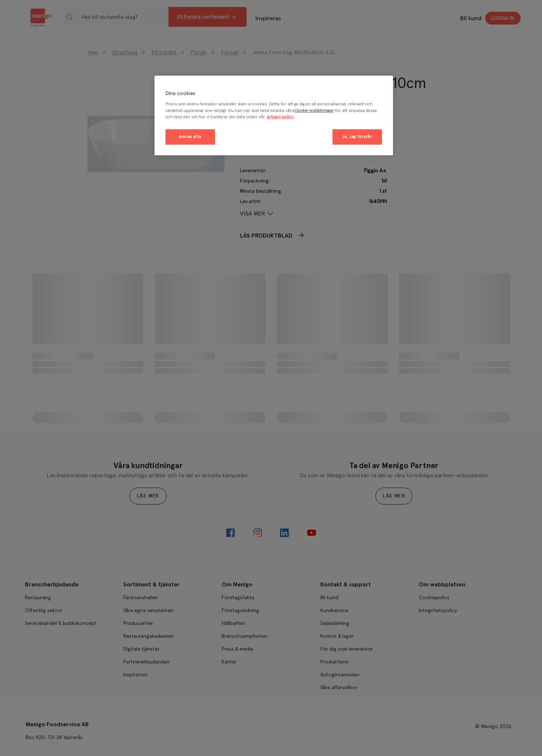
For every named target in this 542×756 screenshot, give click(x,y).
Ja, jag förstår (357, 137)
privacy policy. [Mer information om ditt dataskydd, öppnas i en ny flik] (281, 117)
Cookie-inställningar (314, 111)
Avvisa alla (190, 137)
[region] (274, 115)
